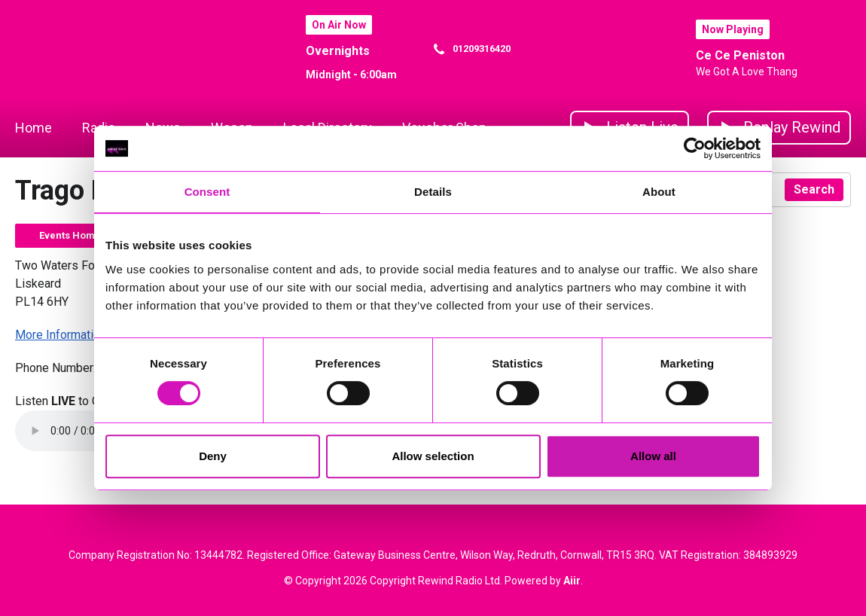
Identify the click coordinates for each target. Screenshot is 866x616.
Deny (213, 456)
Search (814, 189)
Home (34, 128)
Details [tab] (433, 192)
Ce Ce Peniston (740, 55)
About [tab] (659, 192)
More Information (61, 335)
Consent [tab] (207, 192)
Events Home (70, 235)
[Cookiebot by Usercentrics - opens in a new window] (695, 148)
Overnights (338, 51)
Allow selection (433, 456)
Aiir (572, 581)
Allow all (653, 456)
